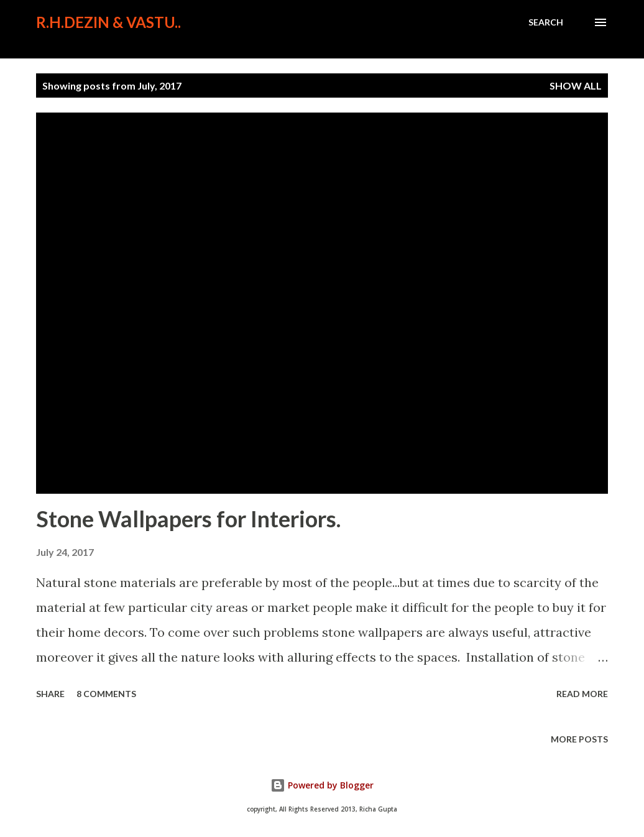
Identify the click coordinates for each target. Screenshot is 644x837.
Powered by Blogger (322, 785)
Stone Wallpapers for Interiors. (188, 519)
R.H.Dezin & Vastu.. (108, 22)
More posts (579, 739)
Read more (582, 694)
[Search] (546, 22)
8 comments (106, 694)
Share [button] (50, 694)
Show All (576, 86)
